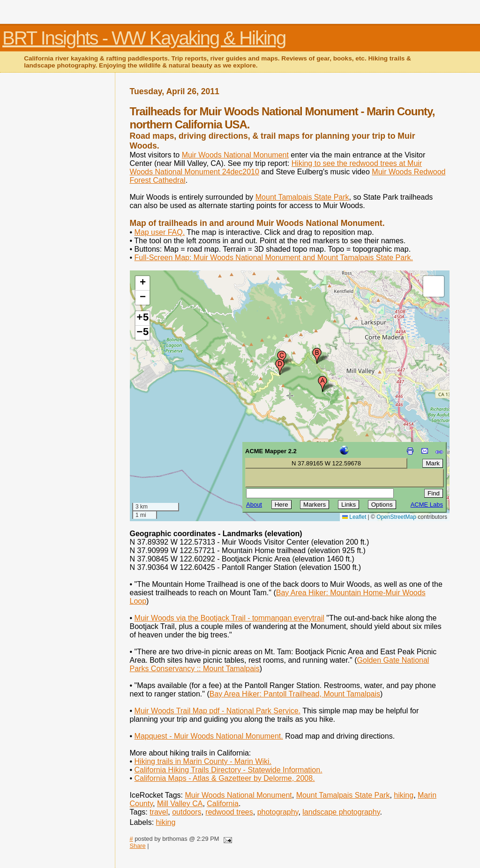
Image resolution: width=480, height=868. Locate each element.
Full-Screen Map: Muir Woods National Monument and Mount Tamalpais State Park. (274, 258)
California (223, 804)
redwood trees (229, 812)
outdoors (187, 812)
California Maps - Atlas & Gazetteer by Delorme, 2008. (225, 778)
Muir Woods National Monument (235, 155)
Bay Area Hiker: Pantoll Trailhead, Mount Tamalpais (295, 694)
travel (159, 812)
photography (278, 812)
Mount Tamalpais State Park (302, 197)
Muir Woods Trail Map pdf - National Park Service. (218, 711)
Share (138, 846)
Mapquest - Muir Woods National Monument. (209, 736)
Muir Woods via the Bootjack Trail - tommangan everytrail (229, 618)
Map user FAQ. (160, 232)
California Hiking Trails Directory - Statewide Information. (229, 770)
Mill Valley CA (180, 804)
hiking (404, 795)
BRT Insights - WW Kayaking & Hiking (144, 38)
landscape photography (341, 812)
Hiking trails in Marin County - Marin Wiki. (203, 761)
